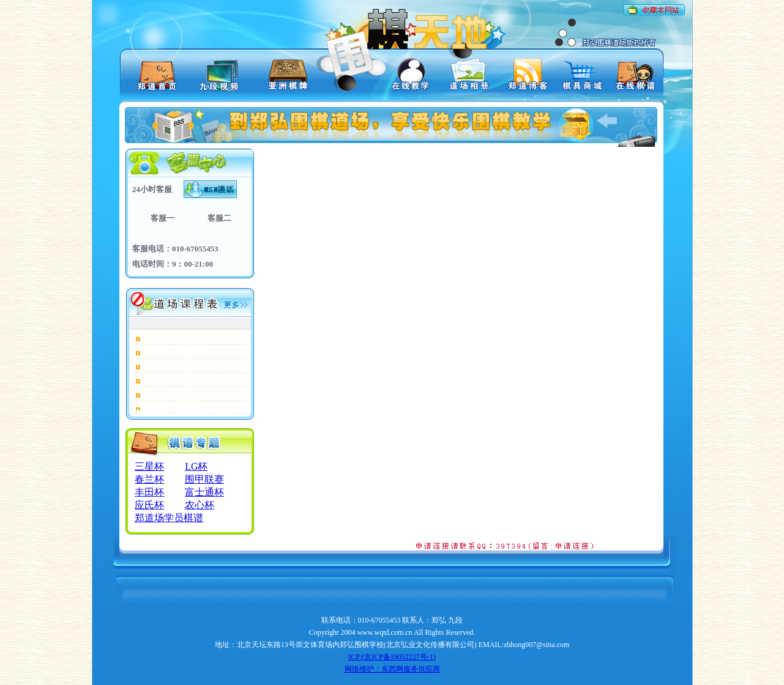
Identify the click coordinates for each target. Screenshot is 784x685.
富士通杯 (204, 492)
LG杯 (196, 466)
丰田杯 (149, 492)
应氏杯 (149, 505)
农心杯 (200, 505)
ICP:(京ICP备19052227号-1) (392, 657)
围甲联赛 (204, 479)
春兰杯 (149, 479)
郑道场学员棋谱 (169, 518)
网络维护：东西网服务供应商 (392, 669)
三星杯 (149, 466)
